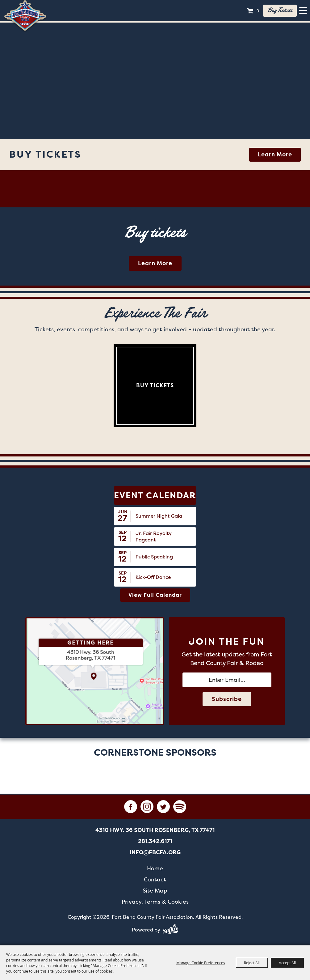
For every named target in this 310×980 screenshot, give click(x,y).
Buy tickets (280, 11)
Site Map (155, 891)
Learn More (275, 155)
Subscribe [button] (227, 699)
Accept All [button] (287, 963)
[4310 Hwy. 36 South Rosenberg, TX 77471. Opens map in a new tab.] (91, 655)
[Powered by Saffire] (170, 930)
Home (155, 868)
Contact (155, 879)
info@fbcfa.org (155, 852)
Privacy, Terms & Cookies (155, 902)
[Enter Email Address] (227, 680)
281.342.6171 (155, 841)
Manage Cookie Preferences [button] (201, 963)
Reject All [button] (252, 963)
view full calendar (155, 595)
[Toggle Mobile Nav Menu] (303, 11)
